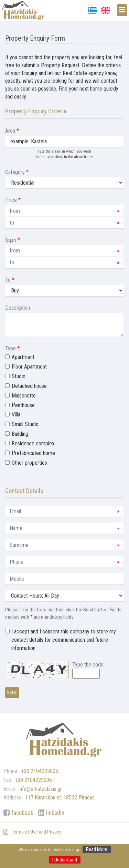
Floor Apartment (29, 367)
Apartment (23, 357)
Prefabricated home (33, 453)
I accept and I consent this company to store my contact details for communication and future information (64, 640)
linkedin (55, 813)
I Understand (65, 860)
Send (12, 693)
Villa (16, 415)
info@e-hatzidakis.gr (40, 789)
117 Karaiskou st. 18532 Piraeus (60, 798)
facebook (22, 813)
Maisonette (24, 396)
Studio (19, 376)
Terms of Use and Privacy (36, 832)
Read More (97, 849)
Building (20, 434)
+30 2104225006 (33, 780)
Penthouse (23, 405)
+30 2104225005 (40, 771)
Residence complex (33, 443)
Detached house (29, 386)
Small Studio (25, 424)
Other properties (29, 463)
